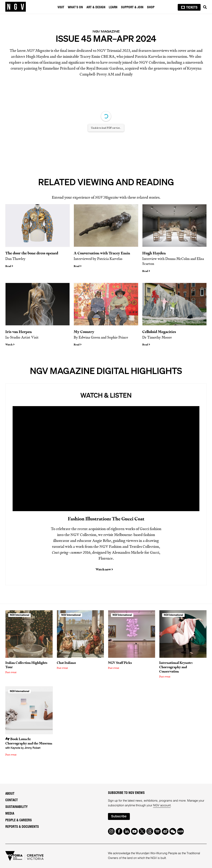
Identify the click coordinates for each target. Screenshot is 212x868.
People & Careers (19, 820)
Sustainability (16, 807)
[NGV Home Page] (16, 7)
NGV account (162, 806)
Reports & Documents (22, 827)
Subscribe (119, 816)
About (10, 794)
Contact (12, 800)
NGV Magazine (106, 31)
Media (10, 814)
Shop (151, 7)
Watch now (104, 569)
